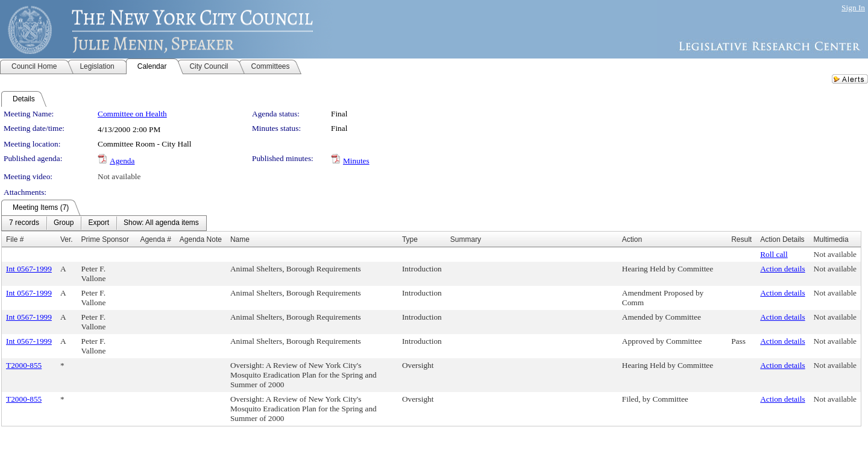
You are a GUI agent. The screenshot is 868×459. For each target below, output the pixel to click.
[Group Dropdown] (64, 223)
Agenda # (155, 239)
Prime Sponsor (105, 239)
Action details (782, 269)
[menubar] (104, 223)
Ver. (67, 239)
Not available (119, 176)
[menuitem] (24, 223)
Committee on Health (132, 114)
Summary (466, 239)
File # (15, 239)
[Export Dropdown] (99, 223)
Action (632, 239)
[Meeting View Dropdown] (161, 223)
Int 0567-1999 (29, 269)
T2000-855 (24, 365)
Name (240, 239)
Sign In (853, 8)
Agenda (122, 161)
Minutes (356, 161)
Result (741, 239)
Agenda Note (201, 239)
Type (410, 239)
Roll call (774, 254)
